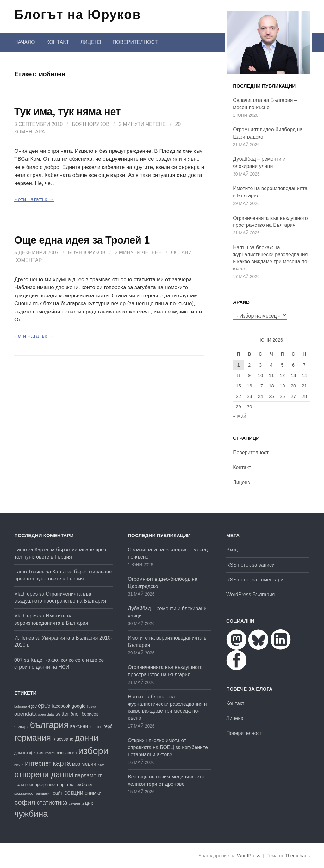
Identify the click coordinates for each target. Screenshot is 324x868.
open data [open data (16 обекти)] (46, 714)
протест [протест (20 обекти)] (67, 785)
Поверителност (135, 42)
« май (240, 416)
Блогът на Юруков (78, 15)
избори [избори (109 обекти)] (93, 751)
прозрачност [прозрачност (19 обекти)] (47, 785)
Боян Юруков (90, 124)
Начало (25, 42)
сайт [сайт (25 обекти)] (58, 793)
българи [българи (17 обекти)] (21, 727)
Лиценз (91, 42)
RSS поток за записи (250, 565)
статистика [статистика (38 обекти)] (52, 803)
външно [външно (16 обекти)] (96, 727)
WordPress (249, 856)
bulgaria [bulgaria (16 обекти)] (21, 706)
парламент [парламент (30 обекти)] (88, 775)
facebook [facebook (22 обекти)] (61, 706)
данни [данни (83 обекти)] (87, 738)
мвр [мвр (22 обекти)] (76, 764)
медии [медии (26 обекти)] (89, 764)
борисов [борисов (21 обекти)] (90, 714)
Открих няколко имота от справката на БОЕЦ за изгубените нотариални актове (168, 747)
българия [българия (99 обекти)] (49, 725)
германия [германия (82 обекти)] (33, 738)
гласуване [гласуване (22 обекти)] (63, 739)
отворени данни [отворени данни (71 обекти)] (44, 774)
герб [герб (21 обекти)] (108, 726)
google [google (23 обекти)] (78, 706)
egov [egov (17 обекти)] (33, 706)
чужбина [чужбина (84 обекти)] (31, 814)
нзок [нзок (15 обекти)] (101, 764)
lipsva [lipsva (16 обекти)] (92, 706)
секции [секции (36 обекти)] (74, 793)
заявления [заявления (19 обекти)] (67, 753)
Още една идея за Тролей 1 (82, 240)
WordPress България (250, 595)
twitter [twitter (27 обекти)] (62, 714)
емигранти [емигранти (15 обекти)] (47, 753)
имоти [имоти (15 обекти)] (19, 764)
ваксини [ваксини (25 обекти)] (79, 726)
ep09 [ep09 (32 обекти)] (44, 706)
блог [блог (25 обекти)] (75, 714)
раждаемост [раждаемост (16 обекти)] (24, 793)
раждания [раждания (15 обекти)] (44, 793)
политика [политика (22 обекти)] (24, 784)
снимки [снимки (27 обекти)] (93, 793)
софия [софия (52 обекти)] (25, 802)
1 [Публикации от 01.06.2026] (238, 365)
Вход (232, 550)
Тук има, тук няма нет (67, 112)
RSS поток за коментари (255, 580)
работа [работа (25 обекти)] (84, 784)
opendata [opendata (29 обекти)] (25, 714)
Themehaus (297, 856)
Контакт (58, 42)
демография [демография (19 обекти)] (26, 753)
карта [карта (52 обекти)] (62, 763)
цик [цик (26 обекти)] (89, 803)
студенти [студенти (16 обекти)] (76, 803)
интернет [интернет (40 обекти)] (38, 763)
